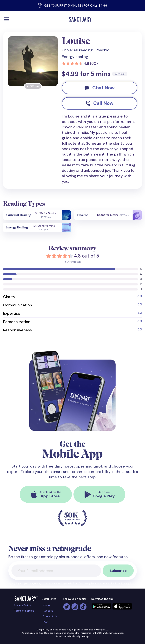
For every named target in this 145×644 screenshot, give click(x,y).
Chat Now (100, 88)
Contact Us (50, 616)
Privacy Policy (129, 583)
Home (46, 605)
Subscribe (118, 571)
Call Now (100, 103)
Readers (48, 611)
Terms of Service (24, 611)
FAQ (45, 622)
